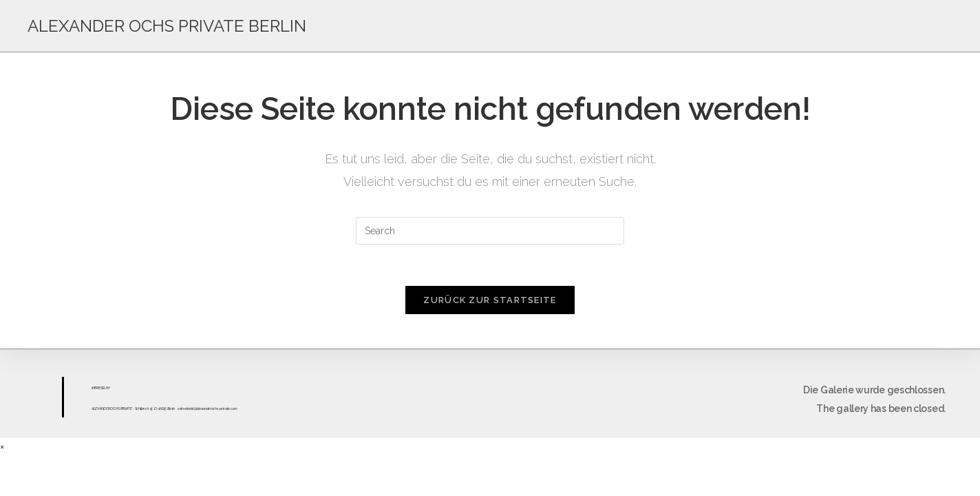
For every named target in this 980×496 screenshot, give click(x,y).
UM (106, 388)
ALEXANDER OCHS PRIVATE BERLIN (167, 26)
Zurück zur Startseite (490, 300)
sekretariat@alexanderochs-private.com (207, 409)
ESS (101, 388)
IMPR (95, 388)
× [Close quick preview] (2, 446)
